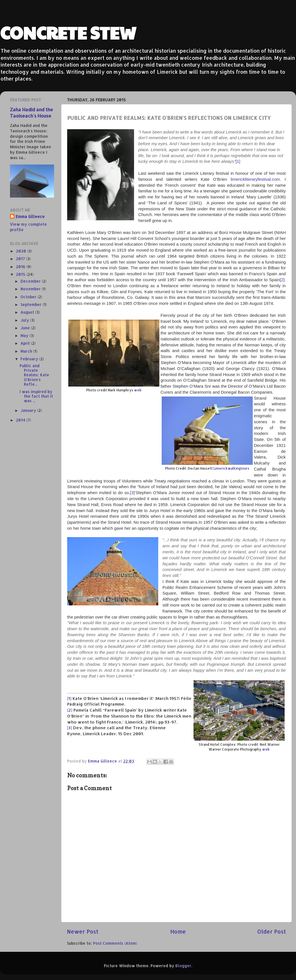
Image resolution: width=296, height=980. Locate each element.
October (29, 297)
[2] (282, 280)
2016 (21, 267)
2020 (22, 251)
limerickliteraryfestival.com (255, 179)
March (27, 351)
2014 (21, 420)
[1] (238, 161)
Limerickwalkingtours (231, 468)
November (31, 289)
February (30, 359)
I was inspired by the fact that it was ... (36, 396)
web (138, 390)
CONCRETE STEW (68, 32)
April (26, 343)
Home (178, 931)
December (31, 281)
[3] (132, 493)
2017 (21, 259)
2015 (21, 274)
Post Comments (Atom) (115, 943)
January (29, 410)
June (26, 328)
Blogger (183, 966)
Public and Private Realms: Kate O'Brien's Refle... (34, 375)
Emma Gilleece (30, 216)
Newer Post (83, 931)
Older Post (272, 931)
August (28, 312)
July (25, 320)
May (25, 335)
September (32, 304)
